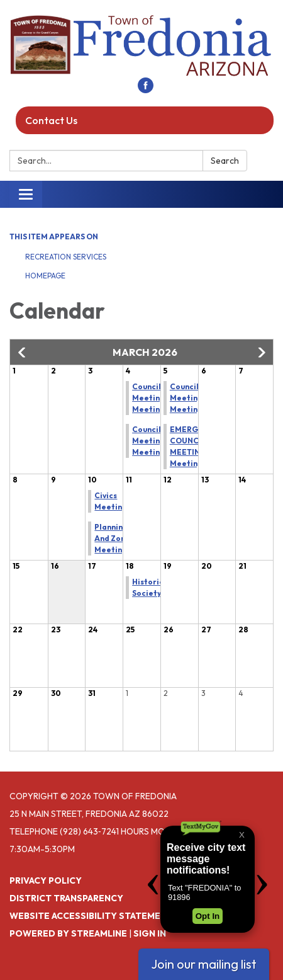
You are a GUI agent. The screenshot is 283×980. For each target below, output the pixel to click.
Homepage (45, 276)
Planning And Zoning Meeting (116, 538)
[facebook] (146, 89)
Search (225, 161)
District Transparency (66, 898)
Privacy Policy (46, 880)
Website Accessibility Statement (91, 916)
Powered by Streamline (68, 933)
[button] (23, 353)
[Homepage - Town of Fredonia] (141, 45)
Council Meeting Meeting (148, 398)
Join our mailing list (204, 964)
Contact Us (51, 120)
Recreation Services (66, 257)
